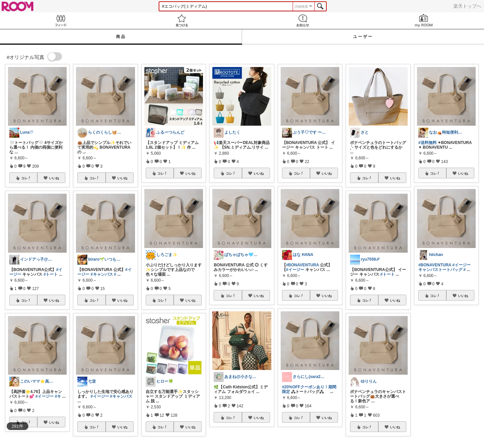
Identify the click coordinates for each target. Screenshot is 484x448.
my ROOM (423, 20)
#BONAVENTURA (302, 265)
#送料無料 (427, 143)
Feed (60, 20)
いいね (54, 178)
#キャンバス (102, 274)
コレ (26, 178)
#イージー (44, 396)
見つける (181, 20)
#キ (58, 396)
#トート (51, 274)
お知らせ (302, 20)
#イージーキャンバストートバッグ (444, 267)
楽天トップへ (467, 6)
